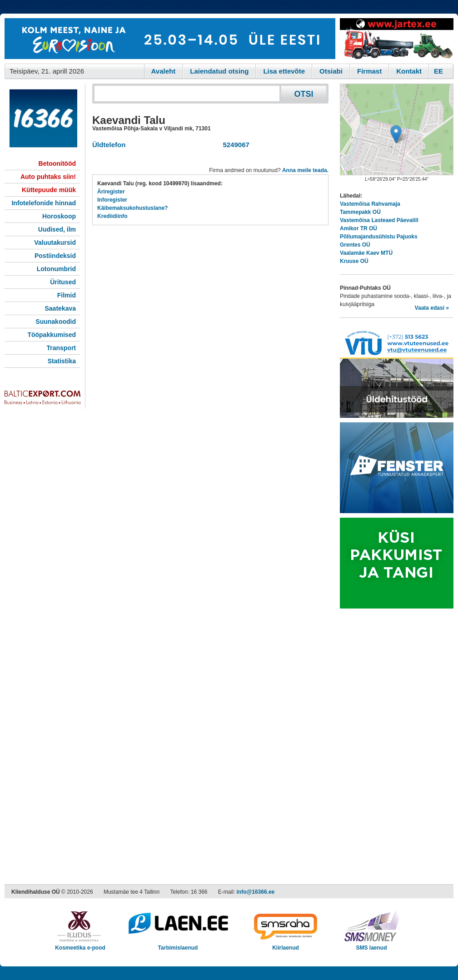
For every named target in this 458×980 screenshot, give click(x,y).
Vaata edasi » (432, 308)
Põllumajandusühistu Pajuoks (379, 237)
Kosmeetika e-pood (80, 945)
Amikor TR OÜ (358, 228)
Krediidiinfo (112, 216)
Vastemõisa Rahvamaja (370, 204)
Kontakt (409, 71)
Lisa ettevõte (284, 71)
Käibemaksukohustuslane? (132, 208)
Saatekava (60, 308)
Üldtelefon (109, 145)
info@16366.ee (256, 892)
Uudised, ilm (57, 229)
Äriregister (111, 192)
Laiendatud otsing (219, 71)
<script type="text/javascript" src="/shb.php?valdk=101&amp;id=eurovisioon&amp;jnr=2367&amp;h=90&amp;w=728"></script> (170, 39)
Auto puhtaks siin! (48, 177)
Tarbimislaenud (178, 945)
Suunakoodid (56, 322)
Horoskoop (59, 216)
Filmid (67, 295)
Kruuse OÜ (354, 261)
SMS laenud (371, 945)
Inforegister (112, 200)
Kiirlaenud (286, 945)
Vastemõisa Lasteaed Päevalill (379, 220)
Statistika (62, 361)
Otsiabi (331, 71)
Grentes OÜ (355, 245)
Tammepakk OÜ (360, 212)
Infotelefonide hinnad (44, 203)
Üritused (63, 282)
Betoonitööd (57, 163)
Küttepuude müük (49, 190)
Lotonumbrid (56, 269)
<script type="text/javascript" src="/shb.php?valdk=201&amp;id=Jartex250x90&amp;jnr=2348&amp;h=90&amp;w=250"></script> (397, 39)
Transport (61, 348)
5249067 (234, 145)
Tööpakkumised (52, 335)
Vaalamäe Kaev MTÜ (366, 253)
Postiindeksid (55, 256)
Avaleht (164, 71)
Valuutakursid (55, 243)
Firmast (369, 71)
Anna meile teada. (305, 170)
